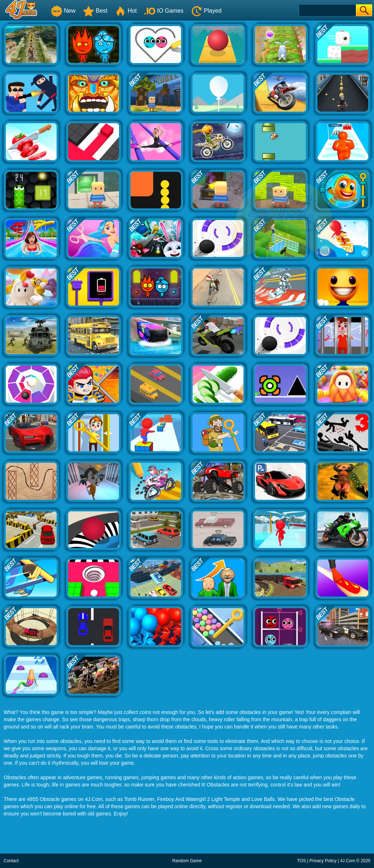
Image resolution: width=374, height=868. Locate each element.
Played (206, 11)
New (63, 11)
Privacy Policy (323, 861)
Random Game (187, 861)
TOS (301, 861)
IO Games (164, 11)
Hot (126, 11)
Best (95, 11)
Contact (11, 861)
